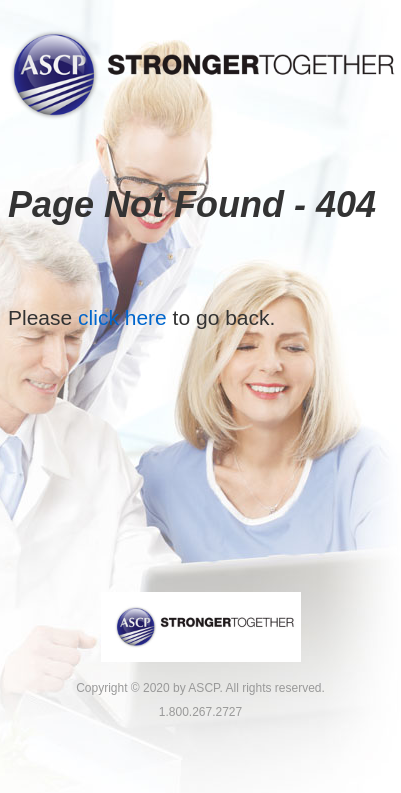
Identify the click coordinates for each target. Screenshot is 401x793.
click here (122, 317)
